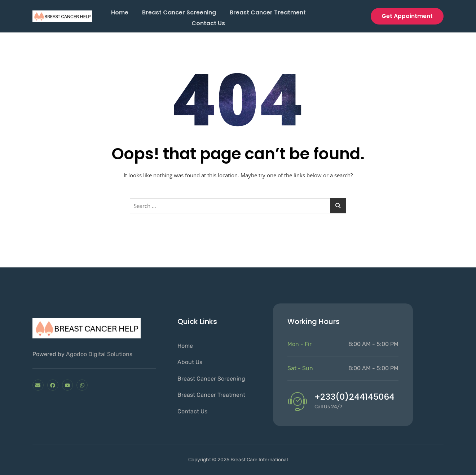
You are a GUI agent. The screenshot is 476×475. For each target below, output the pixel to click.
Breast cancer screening (179, 12)
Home (119, 12)
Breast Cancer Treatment (268, 12)
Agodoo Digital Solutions (99, 354)
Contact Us (208, 21)
